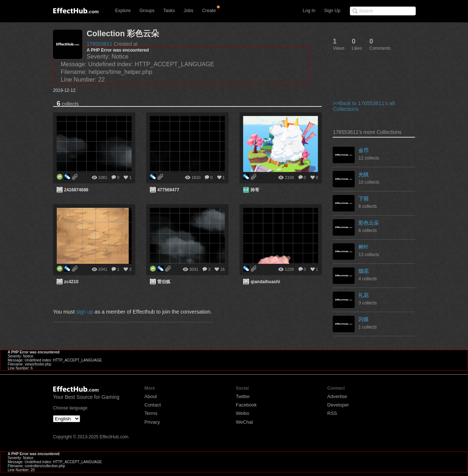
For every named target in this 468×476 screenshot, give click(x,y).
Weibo (243, 413)
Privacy (152, 422)
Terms (151, 413)
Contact (153, 405)
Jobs (188, 11)
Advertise (337, 396)
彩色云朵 (369, 223)
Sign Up (332, 11)
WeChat (244, 422)
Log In (309, 11)
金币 (363, 150)
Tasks (169, 11)
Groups (147, 11)
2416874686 (76, 190)
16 (222, 269)
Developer (338, 405)
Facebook (246, 405)
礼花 (363, 295)
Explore (123, 11)
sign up (84, 312)
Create (209, 11)
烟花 (363, 271)
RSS (332, 413)
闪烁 (363, 319)
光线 (363, 175)
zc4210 (71, 282)
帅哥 (255, 190)
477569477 (168, 190)
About (151, 396)
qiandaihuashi (265, 282)
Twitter (243, 396)
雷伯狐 (164, 282)
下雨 (363, 199)
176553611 (99, 44)
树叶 (363, 247)
